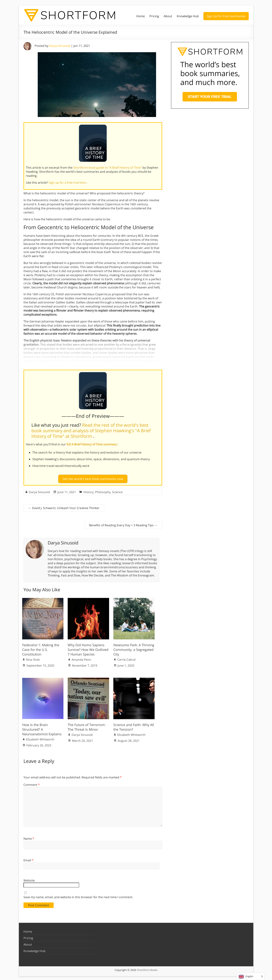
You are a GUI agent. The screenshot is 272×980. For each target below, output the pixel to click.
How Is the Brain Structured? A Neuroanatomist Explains (42, 728)
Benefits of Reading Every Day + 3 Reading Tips (123, 524)
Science (117, 491)
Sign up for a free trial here (68, 183)
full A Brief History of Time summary (92, 444)
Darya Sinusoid (60, 46)
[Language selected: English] (251, 976)
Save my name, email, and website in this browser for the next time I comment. (78, 895)
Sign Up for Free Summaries (226, 16)
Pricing (154, 16)
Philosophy (103, 491)
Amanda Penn (81, 658)
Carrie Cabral (126, 658)
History (88, 491)
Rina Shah (33, 658)
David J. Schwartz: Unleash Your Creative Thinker (64, 506)
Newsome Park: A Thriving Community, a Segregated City (134, 648)
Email (28, 859)
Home (141, 16)
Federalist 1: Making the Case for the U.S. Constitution (41, 648)
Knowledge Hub (188, 16)
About (168, 16)
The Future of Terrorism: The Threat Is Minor (87, 725)
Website (29, 879)
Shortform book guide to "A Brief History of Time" (108, 168)
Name (29, 837)
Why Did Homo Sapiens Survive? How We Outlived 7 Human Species (88, 648)
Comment (32, 783)
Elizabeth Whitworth (40, 738)
